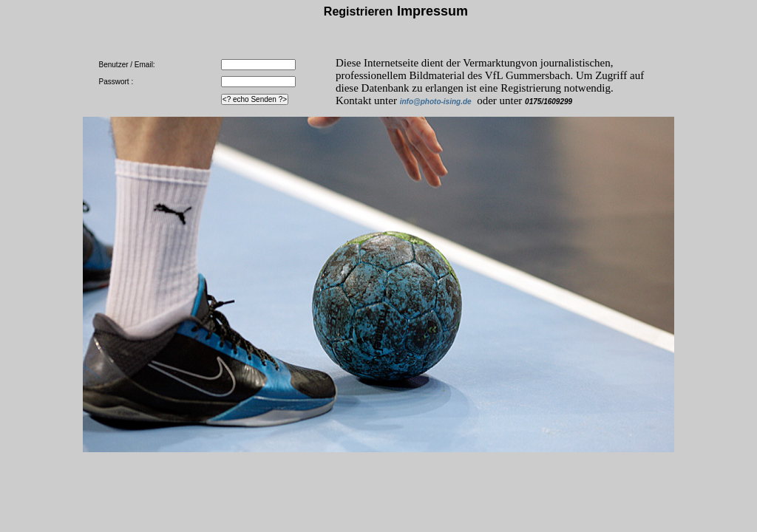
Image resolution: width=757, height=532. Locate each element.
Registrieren (358, 11)
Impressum (432, 11)
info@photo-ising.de (436, 102)
